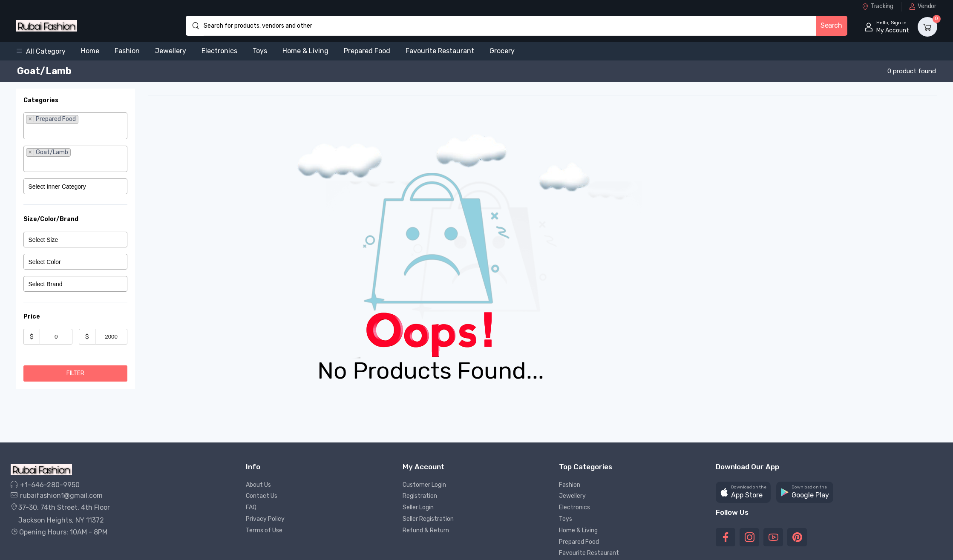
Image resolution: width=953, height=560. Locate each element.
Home (90, 51)
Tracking (877, 6)
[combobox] (75, 126)
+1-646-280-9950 (45, 485)
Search (831, 25)
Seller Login (418, 507)
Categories (41, 100)
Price (32, 317)
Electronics (219, 51)
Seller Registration (428, 519)
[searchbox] (75, 131)
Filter (75, 373)
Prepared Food (367, 51)
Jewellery (171, 51)
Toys (260, 51)
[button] (45, 52)
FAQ (251, 507)
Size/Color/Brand (51, 219)
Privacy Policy (265, 519)
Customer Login (424, 485)
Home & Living (305, 51)
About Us (258, 485)
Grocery (502, 51)
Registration (420, 496)
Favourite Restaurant (440, 51)
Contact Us (262, 496)
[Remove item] (30, 119)
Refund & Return (426, 530)
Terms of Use (264, 530)
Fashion (127, 51)
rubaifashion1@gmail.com (57, 495)
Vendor (923, 6)
